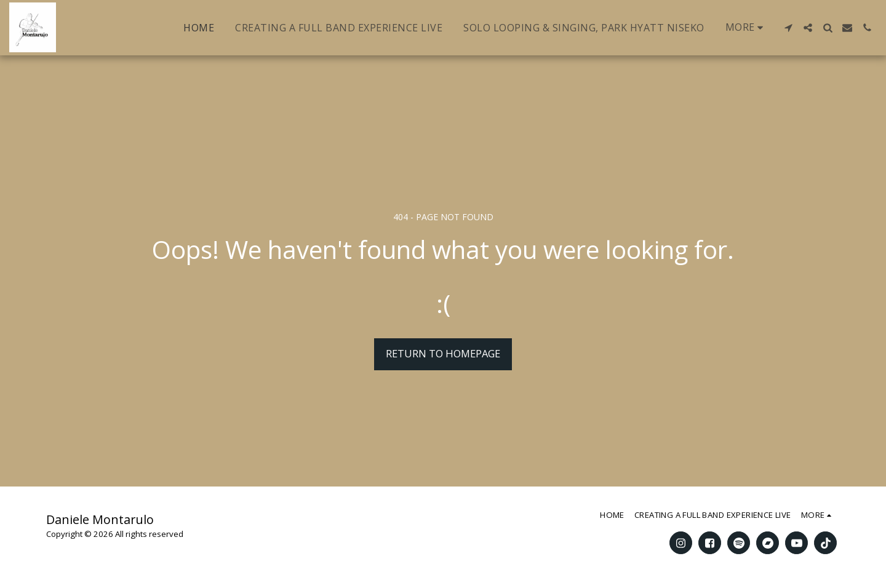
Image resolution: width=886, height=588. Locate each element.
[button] (788, 28)
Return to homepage (443, 353)
